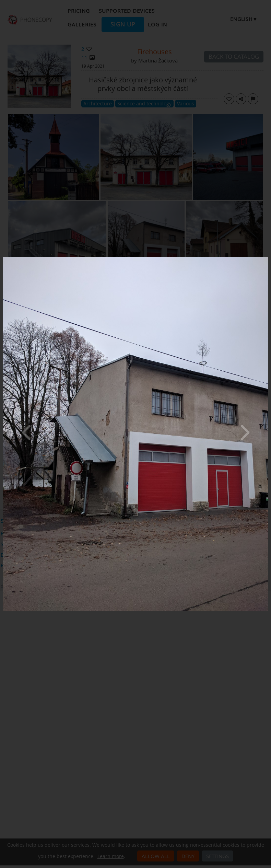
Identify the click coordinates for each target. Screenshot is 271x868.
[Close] (267, 259)
